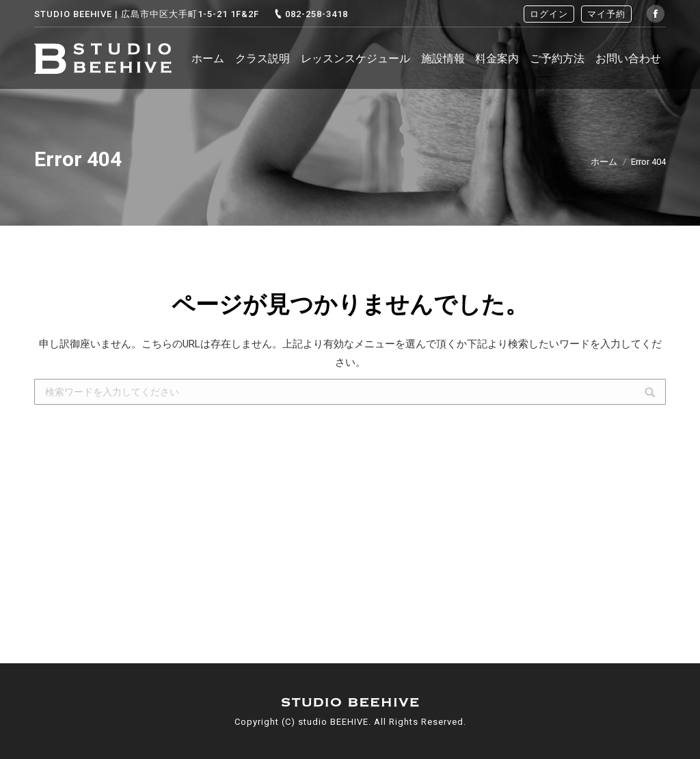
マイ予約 (606, 14)
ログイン (549, 14)
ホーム (604, 162)
